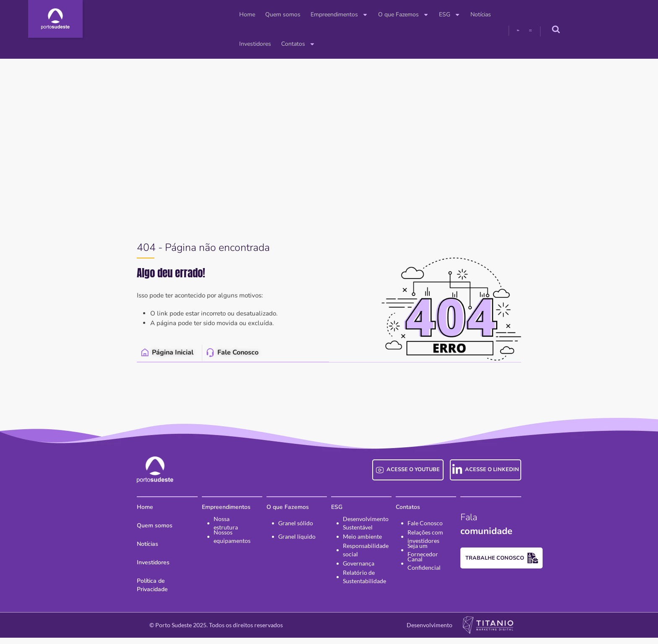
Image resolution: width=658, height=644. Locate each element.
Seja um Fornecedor (448, 561)
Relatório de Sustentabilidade (364, 588)
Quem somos (215, 14)
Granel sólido (281, 534)
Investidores (449, 14)
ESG (382, 15)
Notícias (413, 14)
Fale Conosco (439, 534)
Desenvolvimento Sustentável (366, 534)
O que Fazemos (336, 15)
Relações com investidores (440, 548)
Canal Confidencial (446, 574)
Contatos (492, 15)
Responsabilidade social (366, 561)
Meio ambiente (362, 547)
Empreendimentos (271, 15)
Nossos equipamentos (204, 548)
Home (179, 14)
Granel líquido (283, 547)
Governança (359, 574)
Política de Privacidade (125, 592)
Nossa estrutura (206, 534)
